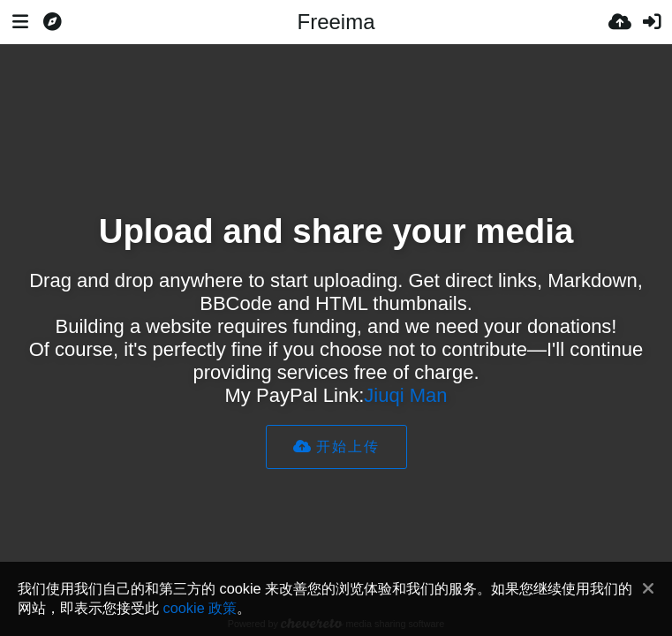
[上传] (620, 22)
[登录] (652, 22)
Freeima (336, 22)
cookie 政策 (200, 608)
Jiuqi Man (405, 395)
